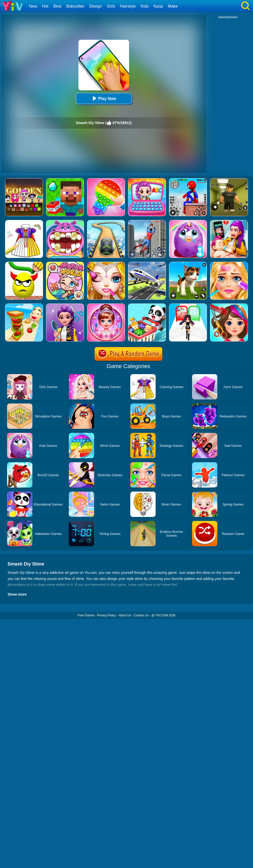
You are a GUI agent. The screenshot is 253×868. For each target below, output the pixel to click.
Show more (17, 594)
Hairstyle (128, 6)
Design (96, 6)
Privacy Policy (107, 615)
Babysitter (75, 6)
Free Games (86, 615)
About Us (125, 615)
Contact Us (141, 615)
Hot (45, 6)
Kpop (158, 6)
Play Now (104, 98)
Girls (111, 6)
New (33, 6)
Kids (145, 6)
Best (57, 6)
